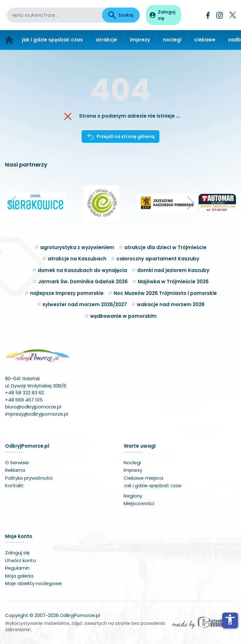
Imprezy (133, 470)
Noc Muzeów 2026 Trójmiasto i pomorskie (165, 293)
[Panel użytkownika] (163, 15)
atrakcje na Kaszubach (77, 259)
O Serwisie (17, 463)
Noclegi (132, 463)
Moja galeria (19, 576)
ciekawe (205, 40)
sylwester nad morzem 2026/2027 (85, 304)
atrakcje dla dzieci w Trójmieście (165, 247)
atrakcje (106, 40)
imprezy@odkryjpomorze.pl (37, 414)
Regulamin (17, 568)
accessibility (230, 620)
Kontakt (14, 485)
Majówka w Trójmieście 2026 (173, 282)
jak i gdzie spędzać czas (52, 40)
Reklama (15, 470)
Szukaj (121, 15)
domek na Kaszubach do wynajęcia (82, 270)
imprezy (140, 40)
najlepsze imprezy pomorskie (67, 293)
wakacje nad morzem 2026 (171, 304)
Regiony (133, 496)
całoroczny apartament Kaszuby (158, 259)
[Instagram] (220, 15)
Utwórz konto (21, 560)
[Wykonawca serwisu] (203, 622)
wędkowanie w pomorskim (123, 316)
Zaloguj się (17, 553)
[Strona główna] (9, 40)
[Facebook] (208, 15)
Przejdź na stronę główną (120, 136)
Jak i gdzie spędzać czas (153, 485)
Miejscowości (139, 503)
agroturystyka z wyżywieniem (77, 247)
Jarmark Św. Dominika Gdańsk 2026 (83, 282)
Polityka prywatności (29, 478)
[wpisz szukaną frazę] (54, 15)
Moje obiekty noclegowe (33, 583)
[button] (12, 203)
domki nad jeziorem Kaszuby (173, 270)
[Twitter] (233, 15)
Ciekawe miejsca (143, 478)
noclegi (172, 40)
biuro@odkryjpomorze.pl (33, 407)
